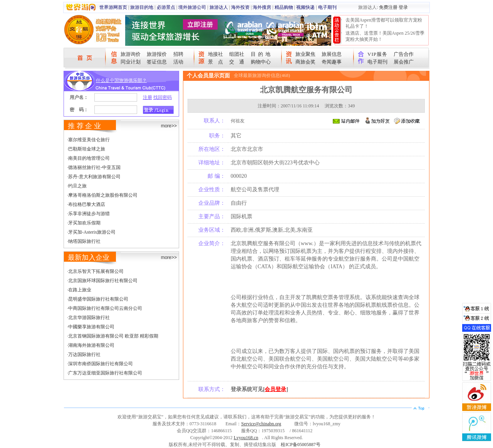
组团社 (237, 54)
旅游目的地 (142, 7)
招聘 (178, 54)
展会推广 (404, 62)
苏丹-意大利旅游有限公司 (94, 177)
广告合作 (404, 54)
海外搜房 (262, 7)
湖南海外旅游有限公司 (91, 345)
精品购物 (284, 7)
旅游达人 (219, 7)
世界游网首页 (113, 7)
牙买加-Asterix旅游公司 (92, 232)
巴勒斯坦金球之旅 (87, 149)
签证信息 (157, 62)
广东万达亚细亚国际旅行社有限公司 (105, 373)
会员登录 (275, 389)
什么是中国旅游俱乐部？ (121, 80)
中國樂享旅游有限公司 (91, 327)
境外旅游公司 (192, 7)
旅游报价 (157, 54)
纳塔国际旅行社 (84, 241)
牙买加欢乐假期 (84, 223)
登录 (403, 7)
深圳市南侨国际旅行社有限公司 (101, 364)
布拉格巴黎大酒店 (87, 204)
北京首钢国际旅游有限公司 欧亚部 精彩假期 (113, 336)
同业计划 (131, 62)
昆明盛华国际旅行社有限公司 (98, 299)
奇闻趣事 (332, 62)
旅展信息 (332, 54)
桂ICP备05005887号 (301, 445)
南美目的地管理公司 (89, 158)
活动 (178, 62)
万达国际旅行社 (84, 354)
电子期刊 (327, 7)
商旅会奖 (305, 62)
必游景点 (166, 7)
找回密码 (163, 97)
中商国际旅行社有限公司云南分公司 (105, 308)
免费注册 (388, 7)
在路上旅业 (80, 290)
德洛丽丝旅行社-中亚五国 (94, 167)
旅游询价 (131, 54)
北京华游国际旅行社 (89, 318)
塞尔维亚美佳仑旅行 (89, 140)
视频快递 (305, 7)
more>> (169, 126)
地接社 (215, 54)
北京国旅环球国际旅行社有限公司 (103, 281)
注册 (148, 97)
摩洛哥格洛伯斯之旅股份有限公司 (103, 195)
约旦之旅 (77, 186)
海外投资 (240, 7)
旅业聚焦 (305, 54)
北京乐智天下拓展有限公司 (96, 271)
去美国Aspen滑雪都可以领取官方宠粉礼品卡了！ (384, 23)
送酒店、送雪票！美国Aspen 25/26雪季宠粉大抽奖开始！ (385, 36)
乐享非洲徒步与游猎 (89, 214)
